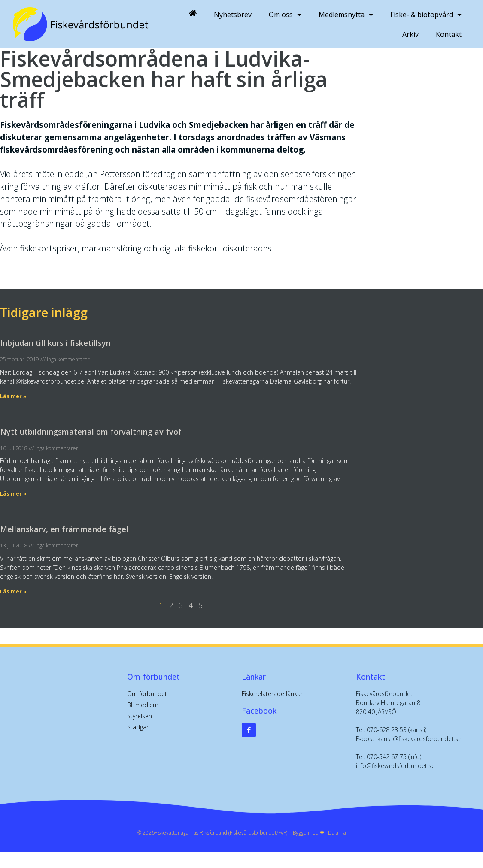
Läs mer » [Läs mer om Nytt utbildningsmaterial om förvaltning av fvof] (13, 494)
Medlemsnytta (346, 15)
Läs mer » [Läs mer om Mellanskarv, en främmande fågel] (13, 591)
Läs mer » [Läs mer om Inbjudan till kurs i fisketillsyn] (13, 396)
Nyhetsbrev (233, 15)
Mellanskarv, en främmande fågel (64, 529)
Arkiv (410, 34)
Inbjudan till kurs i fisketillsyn (55, 343)
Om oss (285, 15)
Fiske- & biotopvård (426, 15)
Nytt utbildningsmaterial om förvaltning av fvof (91, 432)
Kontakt (449, 34)
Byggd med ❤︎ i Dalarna (319, 833)
